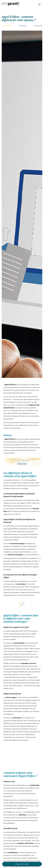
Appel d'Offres (8, 26)
